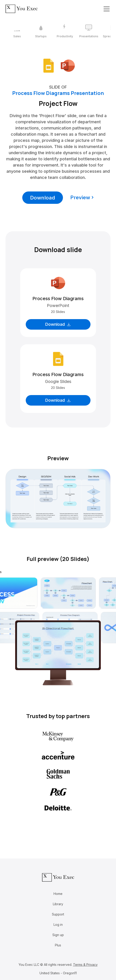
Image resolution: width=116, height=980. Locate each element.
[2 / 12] (41, 31)
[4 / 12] (89, 31)
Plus (58, 945)
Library (58, 904)
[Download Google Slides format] (48, 65)
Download (43, 198)
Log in (58, 925)
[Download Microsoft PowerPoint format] (68, 65)
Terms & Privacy (85, 965)
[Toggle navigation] (107, 9)
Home (58, 894)
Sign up (58, 935)
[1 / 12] (17, 31)
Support (58, 914)
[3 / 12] (65, 31)
